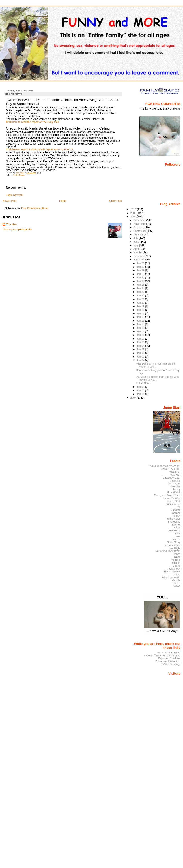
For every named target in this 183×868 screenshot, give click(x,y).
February (139, 256)
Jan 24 (141, 288)
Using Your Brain (171, 577)
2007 (134, 398)
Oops (177, 557)
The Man (11, 224)
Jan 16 (141, 317)
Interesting (174, 522)
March (137, 252)
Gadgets (175, 510)
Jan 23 (141, 292)
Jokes (177, 528)
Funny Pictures (172, 498)
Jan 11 (141, 335)
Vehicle (176, 580)
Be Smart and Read (169, 652)
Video (177, 583)
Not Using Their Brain (168, 551)
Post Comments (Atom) (35, 208)
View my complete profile (17, 229)
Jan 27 (141, 278)
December (140, 220)
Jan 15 (141, 321)
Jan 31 (141, 263)
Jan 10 (141, 339)
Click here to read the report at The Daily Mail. (33, 122)
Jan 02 (141, 391)
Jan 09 (141, 342)
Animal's (175, 481)
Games (176, 513)
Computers (174, 484)
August (138, 234)
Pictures (176, 560)
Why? (177, 586)
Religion (176, 563)
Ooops (176, 554)
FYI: (178, 507)
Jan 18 (141, 310)
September (140, 231)
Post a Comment (14, 195)
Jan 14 (141, 324)
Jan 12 (141, 331)
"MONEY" (175, 472)
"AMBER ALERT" (170, 469)
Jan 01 (141, 394)
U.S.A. (177, 575)
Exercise (175, 486)
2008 (134, 216)
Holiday (176, 516)
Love (177, 536)
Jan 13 (141, 328)
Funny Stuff (174, 501)
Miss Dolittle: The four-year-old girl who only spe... (156, 365)
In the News (19, 175)
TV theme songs (171, 664)
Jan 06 (141, 353)
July (136, 238)
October (138, 227)
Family (176, 489)
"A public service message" (165, 466)
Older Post (115, 201)
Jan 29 (141, 270)
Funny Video (173, 504)
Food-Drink (174, 492)
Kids (178, 533)
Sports (177, 566)
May (136, 245)
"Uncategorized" (171, 478)
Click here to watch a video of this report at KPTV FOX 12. (40, 149)
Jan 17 (141, 313)
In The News (143, 383)
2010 (134, 209)
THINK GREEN (171, 572)
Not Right (175, 548)
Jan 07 (141, 349)
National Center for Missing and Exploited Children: (162, 657)
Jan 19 (141, 306)
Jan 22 (141, 296)
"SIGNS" (175, 475)
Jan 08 (141, 346)
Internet (176, 525)
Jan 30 (141, 267)
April (136, 249)
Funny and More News (167, 495)
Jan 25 (141, 285)
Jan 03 (141, 387)
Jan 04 (141, 360)
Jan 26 (141, 281)
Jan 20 (141, 303)
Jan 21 (141, 299)
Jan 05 (141, 357)
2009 (134, 213)
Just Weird (174, 530)
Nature (177, 539)
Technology (174, 569)
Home (63, 201)
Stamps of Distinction (168, 661)
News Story (174, 542)
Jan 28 (141, 274)
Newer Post (9, 201)
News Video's (172, 545)
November (140, 224)
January (138, 260)
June (137, 242)
